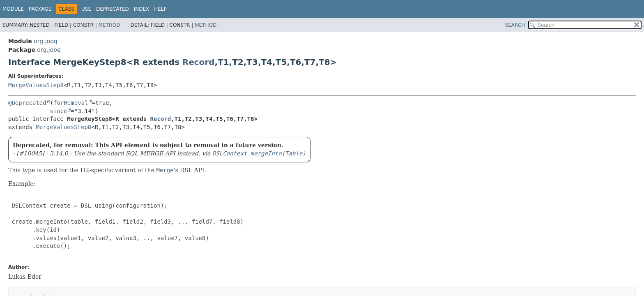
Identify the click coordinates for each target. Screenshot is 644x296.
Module (13, 9)
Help (160, 9)
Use (86, 9)
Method (109, 25)
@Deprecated (27, 103)
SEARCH (515, 25)
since (58, 111)
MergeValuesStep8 (36, 85)
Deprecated (113, 9)
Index (142, 9)
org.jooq (45, 41)
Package (40, 9)
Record (199, 62)
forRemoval (71, 103)
